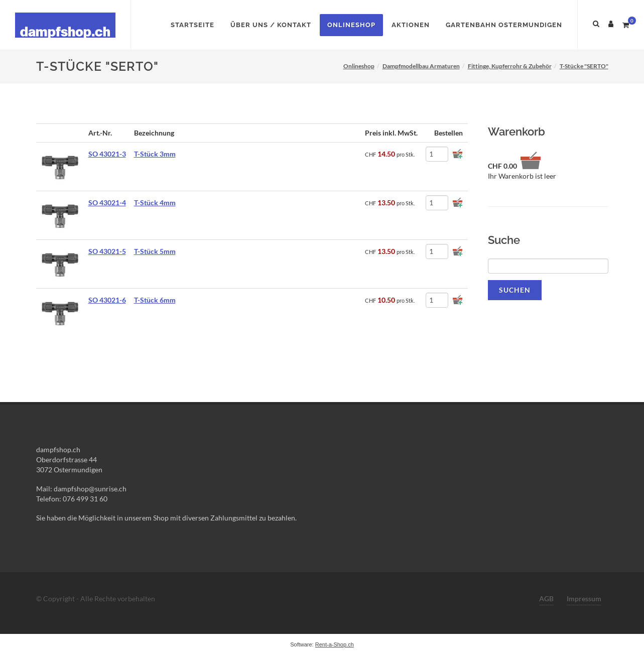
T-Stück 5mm (155, 251)
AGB (546, 599)
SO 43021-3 (107, 154)
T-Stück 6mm (155, 300)
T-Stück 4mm (155, 203)
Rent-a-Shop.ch (335, 644)
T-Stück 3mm (155, 154)
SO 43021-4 (107, 203)
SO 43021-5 (107, 251)
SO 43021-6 (107, 300)
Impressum (584, 599)
